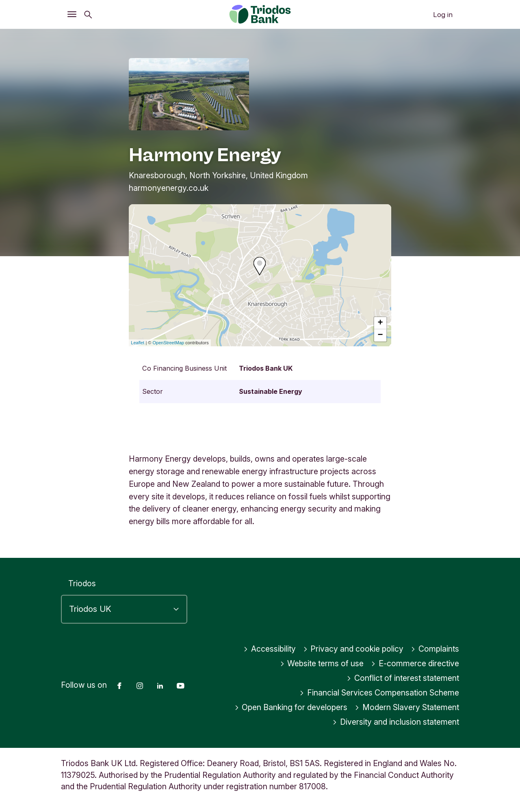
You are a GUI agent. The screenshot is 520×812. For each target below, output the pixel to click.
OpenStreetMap (169, 343)
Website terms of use (322, 663)
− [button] (380, 335)
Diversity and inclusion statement (396, 722)
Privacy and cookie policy (353, 649)
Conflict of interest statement (403, 678)
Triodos (82, 583)
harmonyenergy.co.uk (169, 188)
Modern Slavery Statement (407, 707)
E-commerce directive (415, 663)
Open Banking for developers (291, 707)
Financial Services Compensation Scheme (379, 693)
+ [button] (380, 323)
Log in (443, 15)
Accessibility (270, 649)
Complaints (435, 649)
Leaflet (138, 343)
